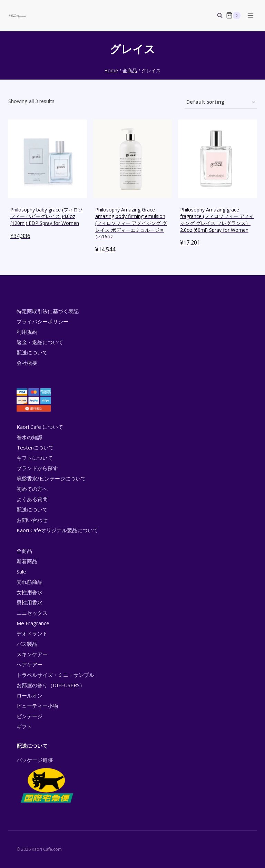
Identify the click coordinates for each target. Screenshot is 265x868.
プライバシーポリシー (42, 321)
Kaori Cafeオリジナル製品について (57, 530)
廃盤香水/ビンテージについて (51, 478)
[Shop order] (221, 102)
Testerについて (35, 447)
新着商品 (27, 561)
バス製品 (27, 644)
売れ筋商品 (30, 582)
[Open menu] (250, 15)
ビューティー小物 (37, 706)
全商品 (24, 551)
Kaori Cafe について (40, 427)
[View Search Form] (216, 15)
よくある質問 (32, 499)
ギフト (24, 726)
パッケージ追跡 (46, 781)
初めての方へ (32, 489)
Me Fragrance (33, 623)
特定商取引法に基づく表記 (48, 311)
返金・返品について (40, 342)
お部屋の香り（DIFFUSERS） (51, 685)
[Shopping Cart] (233, 15)
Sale (21, 571)
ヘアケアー (30, 664)
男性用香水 (30, 602)
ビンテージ (30, 716)
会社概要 (27, 363)
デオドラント (32, 633)
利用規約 (27, 332)
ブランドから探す (37, 468)
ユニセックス (32, 613)
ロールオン (30, 695)
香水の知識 (30, 437)
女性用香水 (30, 592)
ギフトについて (35, 458)
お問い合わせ (32, 520)
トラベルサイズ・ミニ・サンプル (55, 675)
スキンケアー (32, 654)
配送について (32, 352)
